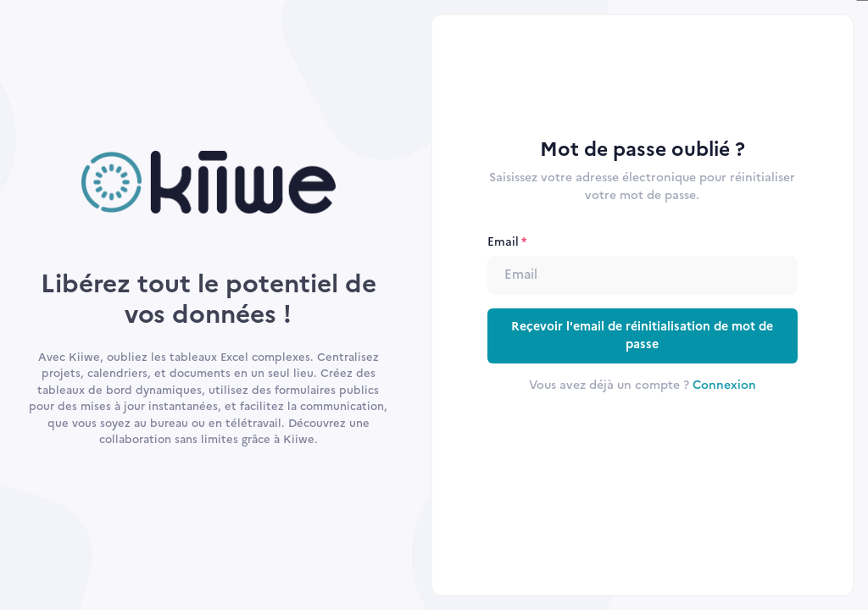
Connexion (724, 385)
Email (503, 241)
